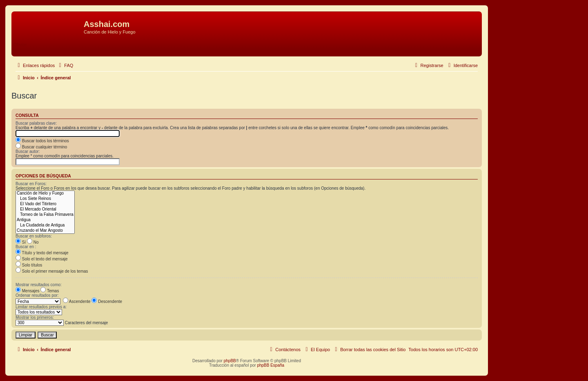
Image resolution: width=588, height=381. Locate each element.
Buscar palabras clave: (36, 123)
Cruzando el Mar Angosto (45, 231)
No (33, 242)
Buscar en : (26, 247)
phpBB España (271, 365)
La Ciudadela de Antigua (45, 225)
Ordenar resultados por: (37, 295)
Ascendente (77, 301)
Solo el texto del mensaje (42, 259)
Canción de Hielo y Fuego (45, 194)
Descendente (107, 301)
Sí (21, 242)
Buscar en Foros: (31, 184)
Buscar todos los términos (42, 141)
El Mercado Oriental (45, 210)
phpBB (230, 361)
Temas (50, 291)
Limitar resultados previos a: (41, 307)
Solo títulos (29, 265)
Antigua (45, 220)
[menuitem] (65, 65)
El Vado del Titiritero (45, 204)
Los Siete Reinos (45, 199)
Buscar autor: (28, 151)
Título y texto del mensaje (42, 253)
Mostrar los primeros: (35, 317)
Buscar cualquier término (41, 147)
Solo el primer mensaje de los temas (52, 271)
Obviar (20, 45)
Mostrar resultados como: (39, 285)
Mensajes (28, 291)
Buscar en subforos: (34, 236)
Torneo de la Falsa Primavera (45, 215)
